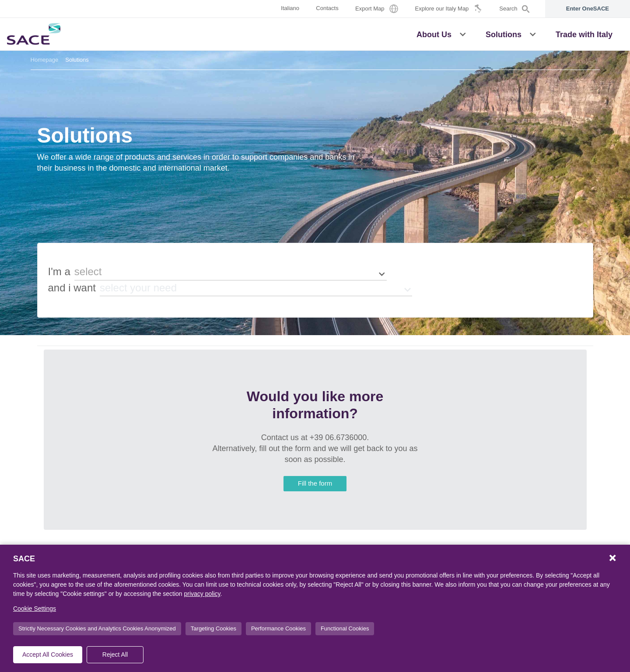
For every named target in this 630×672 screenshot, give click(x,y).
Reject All (115, 654)
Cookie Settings (35, 609)
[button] (463, 34)
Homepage (45, 60)
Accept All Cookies (48, 654)
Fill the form (315, 483)
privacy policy (202, 594)
